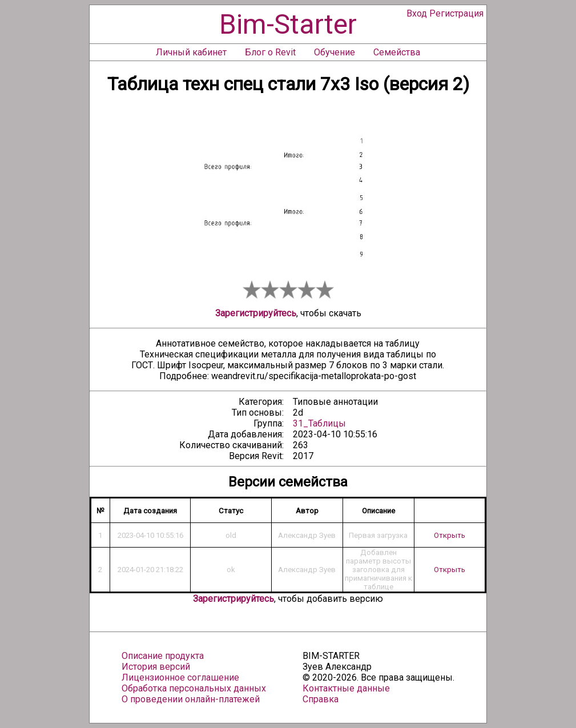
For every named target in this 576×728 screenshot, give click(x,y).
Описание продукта (163, 656)
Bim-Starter (288, 24)
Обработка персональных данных (194, 688)
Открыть (450, 535)
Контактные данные (346, 688)
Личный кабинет (191, 52)
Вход (417, 13)
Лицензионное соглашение (180, 677)
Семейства (397, 52)
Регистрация (456, 13)
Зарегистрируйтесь (256, 313)
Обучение (335, 52)
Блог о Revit (270, 52)
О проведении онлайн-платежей (191, 699)
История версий (156, 667)
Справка (321, 699)
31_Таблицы (319, 423)
